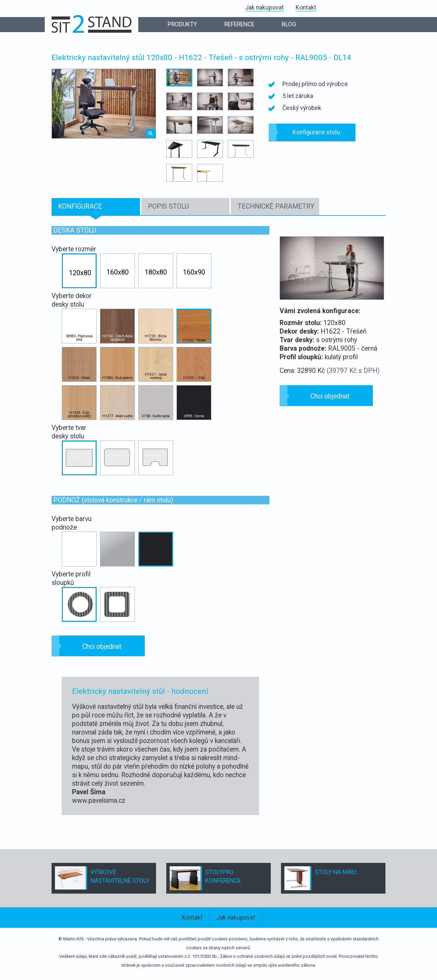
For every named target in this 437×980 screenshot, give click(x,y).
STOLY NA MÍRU (336, 872)
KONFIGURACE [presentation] (80, 206)
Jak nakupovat (264, 8)
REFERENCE (239, 24)
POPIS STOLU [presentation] (168, 206)
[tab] (96, 207)
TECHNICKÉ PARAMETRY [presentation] (276, 206)
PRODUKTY (182, 24)
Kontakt (306, 8)
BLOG (289, 24)
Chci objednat (102, 647)
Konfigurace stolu (316, 132)
